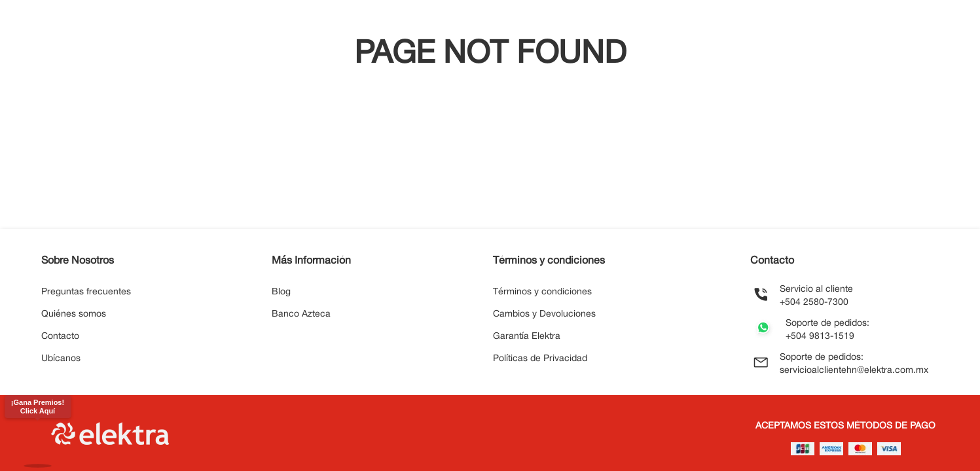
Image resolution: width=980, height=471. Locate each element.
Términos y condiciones (542, 292)
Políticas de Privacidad (540, 359)
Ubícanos (61, 359)
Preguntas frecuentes (86, 292)
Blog (281, 292)
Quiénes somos (74, 314)
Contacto (60, 337)
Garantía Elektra (527, 337)
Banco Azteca (301, 314)
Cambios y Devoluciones (544, 314)
